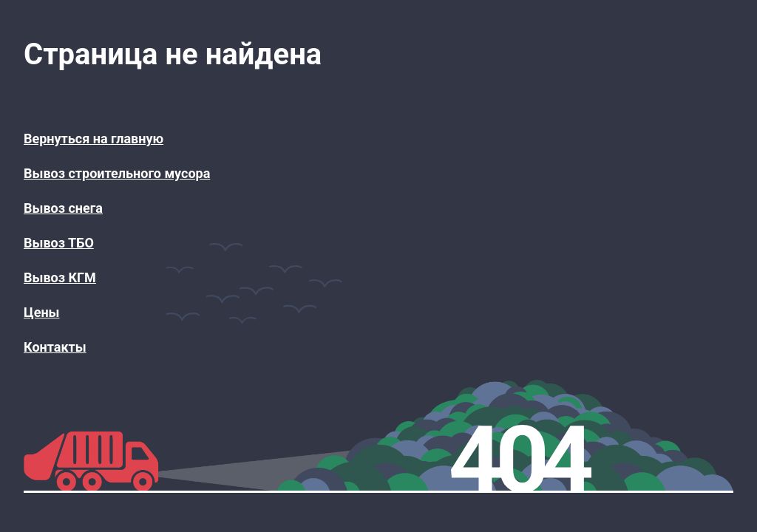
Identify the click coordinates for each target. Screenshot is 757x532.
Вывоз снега (63, 208)
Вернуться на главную (94, 139)
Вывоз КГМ (60, 277)
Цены (41, 312)
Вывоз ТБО (59, 243)
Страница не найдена (173, 54)
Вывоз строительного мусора (117, 173)
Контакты (55, 347)
